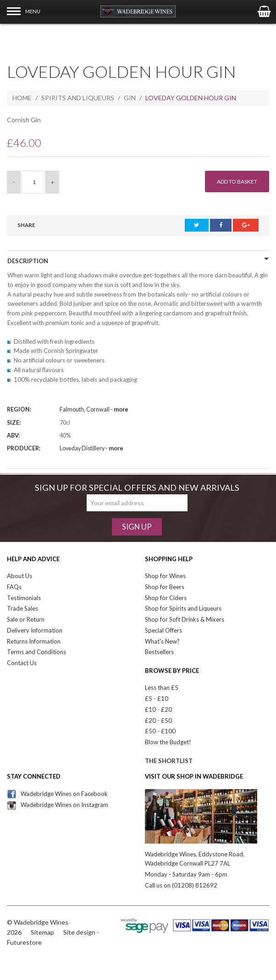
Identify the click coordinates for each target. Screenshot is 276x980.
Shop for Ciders (166, 598)
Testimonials (24, 598)
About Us (19, 576)
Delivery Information (35, 630)
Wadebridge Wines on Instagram (58, 805)
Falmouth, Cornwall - (94, 409)
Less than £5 (162, 688)
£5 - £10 (157, 698)
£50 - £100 (160, 731)
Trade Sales (22, 608)
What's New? (162, 641)
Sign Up (137, 527)
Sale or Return (26, 619)
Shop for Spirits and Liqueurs (183, 608)
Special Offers (163, 630)
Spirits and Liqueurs (78, 98)
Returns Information (34, 641)
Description (28, 261)
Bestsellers (159, 652)
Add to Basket (237, 181)
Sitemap (42, 932)
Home (22, 98)
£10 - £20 (158, 709)
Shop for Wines (165, 576)
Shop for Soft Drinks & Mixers (185, 619)
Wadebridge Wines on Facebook (57, 794)
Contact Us (22, 663)
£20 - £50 (158, 720)
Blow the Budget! (168, 742)
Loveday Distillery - (91, 448)
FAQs (14, 587)
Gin (130, 98)
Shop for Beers (165, 587)
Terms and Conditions (36, 652)
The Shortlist (169, 761)
